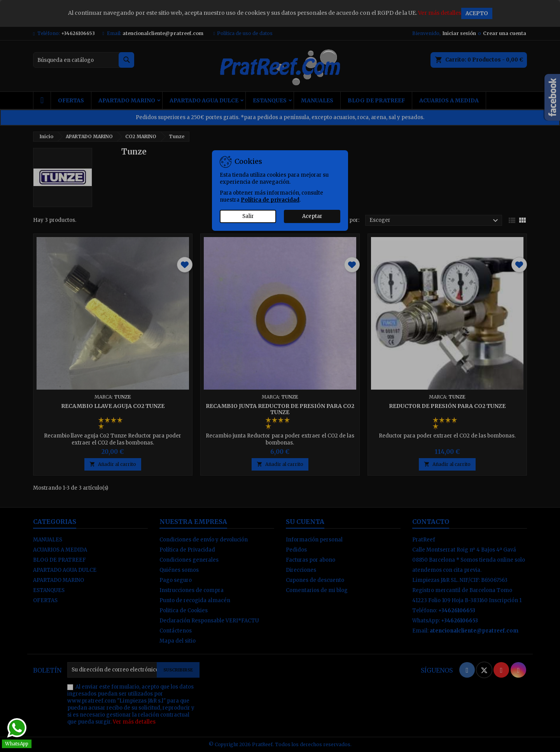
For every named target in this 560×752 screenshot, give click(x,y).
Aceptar (312, 216)
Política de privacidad (270, 200)
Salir (248, 216)
